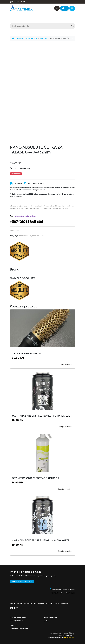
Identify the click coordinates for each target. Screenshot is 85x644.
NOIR (57, 604)
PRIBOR (43, 38)
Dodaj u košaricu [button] (65, 364)
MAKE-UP (50, 604)
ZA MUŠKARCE (15, 604)
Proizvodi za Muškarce (27, 38)
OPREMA (65, 604)
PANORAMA (38, 604)
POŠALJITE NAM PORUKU (22, 581)
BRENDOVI (14, 608)
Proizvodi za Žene (39, 236)
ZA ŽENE (27, 604)
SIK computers (69, 637)
